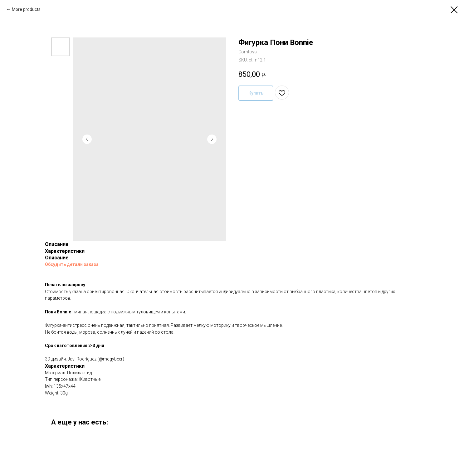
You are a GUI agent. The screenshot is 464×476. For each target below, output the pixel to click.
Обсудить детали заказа (72, 264)
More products (26, 9)
